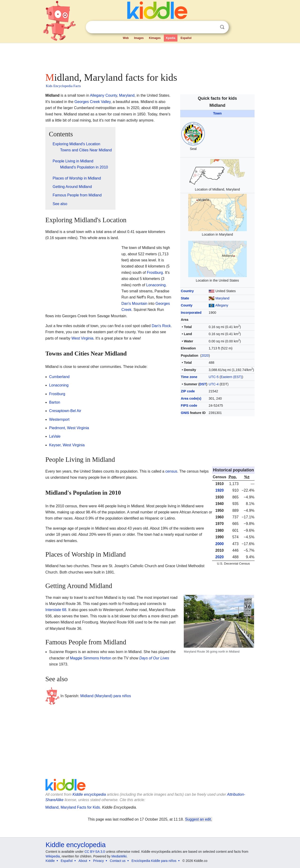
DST (203, 384)
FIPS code (189, 405)
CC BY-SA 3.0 (95, 852)
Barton (55, 402)
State (185, 298)
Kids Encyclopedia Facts (63, 86)
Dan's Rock (161, 326)
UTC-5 (214, 377)
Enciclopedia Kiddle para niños (154, 861)
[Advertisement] (150, 56)
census (171, 471)
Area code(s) (191, 398)
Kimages (155, 38)
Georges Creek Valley (93, 102)
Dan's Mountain (134, 304)
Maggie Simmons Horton (91, 658)
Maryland (222, 298)
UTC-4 (214, 384)
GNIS (185, 413)
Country (187, 291)
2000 (220, 544)
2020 (205, 356)
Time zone (189, 377)
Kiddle (50, 861)
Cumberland (59, 377)
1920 (220, 490)
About (83, 861)
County (187, 305)
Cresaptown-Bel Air (65, 411)
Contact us (118, 861)
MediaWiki (119, 856)
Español (186, 38)
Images (139, 38)
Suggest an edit (198, 819)
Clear (213, 27)
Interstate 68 (56, 610)
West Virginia (82, 338)
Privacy (98, 861)
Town (217, 113)
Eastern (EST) (231, 377)
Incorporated (191, 313)
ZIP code (188, 391)
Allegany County (103, 95)
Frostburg (155, 273)
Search (222, 27)
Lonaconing (156, 285)
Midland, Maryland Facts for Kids (73, 807)
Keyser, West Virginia (67, 445)
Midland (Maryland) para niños (106, 696)
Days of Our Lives (154, 658)
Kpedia (171, 38)
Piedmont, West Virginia (69, 428)
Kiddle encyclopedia (89, 794)
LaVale (55, 436)
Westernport (59, 419)
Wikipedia (53, 856)
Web (126, 38)
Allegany (222, 305)
